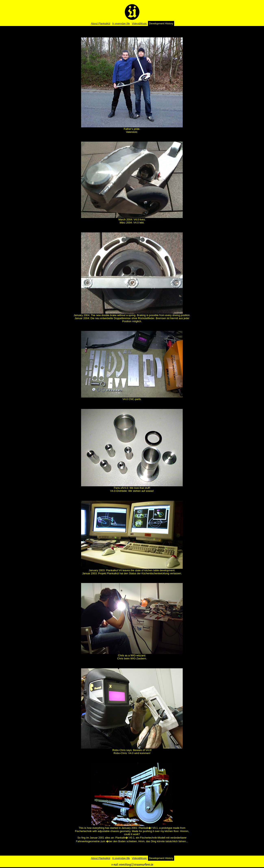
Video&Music (139, 23)
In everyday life (121, 23)
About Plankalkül (100, 23)
